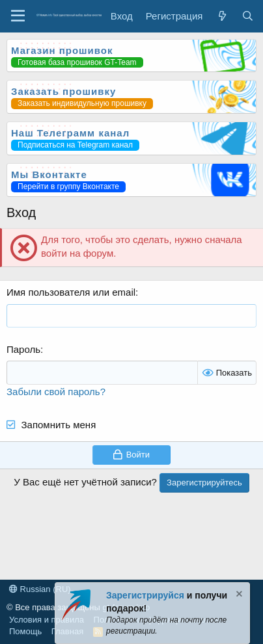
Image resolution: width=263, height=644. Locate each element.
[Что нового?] (222, 16)
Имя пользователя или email (71, 292)
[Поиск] (248, 16)
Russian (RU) (40, 589)
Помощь (25, 631)
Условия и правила (47, 620)
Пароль (23, 349)
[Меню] (18, 16)
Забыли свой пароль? (56, 392)
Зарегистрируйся (145, 595)
